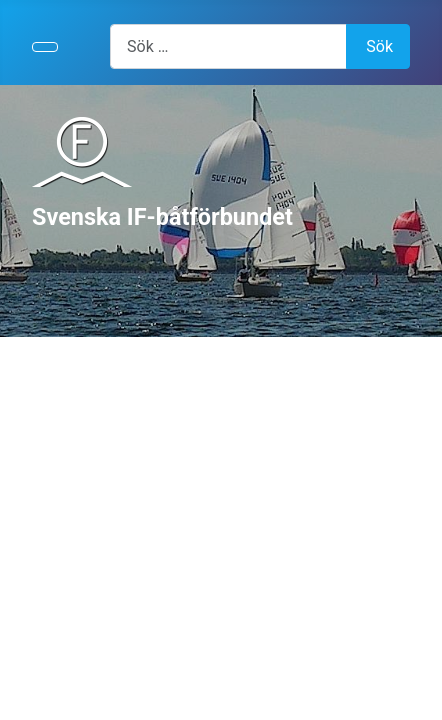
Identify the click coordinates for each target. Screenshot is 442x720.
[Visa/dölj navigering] (45, 47)
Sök (379, 46)
